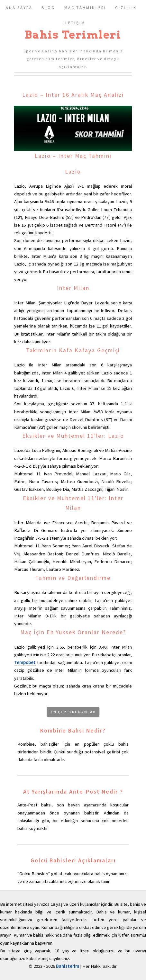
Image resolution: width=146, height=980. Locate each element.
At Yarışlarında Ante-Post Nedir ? (73, 792)
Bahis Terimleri (73, 35)
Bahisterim (68, 966)
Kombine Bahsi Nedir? (73, 731)
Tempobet (25, 662)
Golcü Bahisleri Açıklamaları (73, 860)
